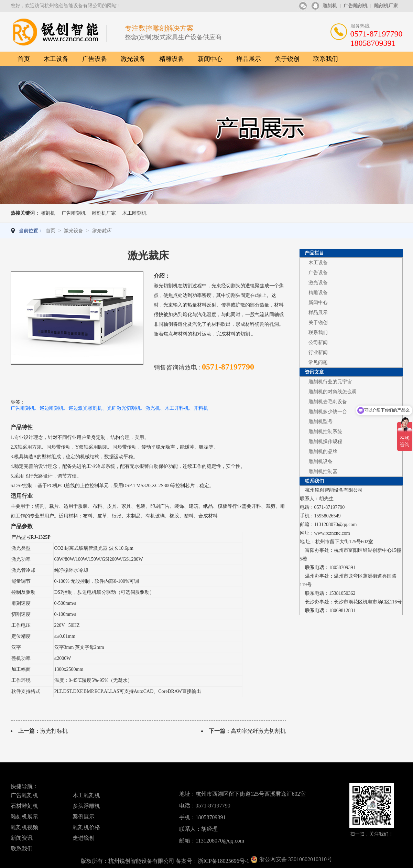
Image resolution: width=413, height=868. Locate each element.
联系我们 (326, 59)
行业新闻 (318, 352)
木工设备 (56, 59)
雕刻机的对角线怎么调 (333, 392)
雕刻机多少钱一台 (328, 412)
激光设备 (133, 59)
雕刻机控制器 (323, 471)
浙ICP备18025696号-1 (224, 861)
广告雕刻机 (356, 6)
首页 (24, 59)
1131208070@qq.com (336, 524)
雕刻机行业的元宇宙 (330, 382)
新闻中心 (210, 59)
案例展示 (84, 817)
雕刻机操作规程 (325, 442)
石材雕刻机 (24, 806)
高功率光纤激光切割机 (258, 731)
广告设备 (95, 59)
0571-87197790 (330, 507)
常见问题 (318, 362)
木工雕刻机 (134, 213)
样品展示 (249, 59)
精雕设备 (172, 59)
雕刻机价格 (86, 827)
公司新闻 (318, 342)
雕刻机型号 (320, 422)
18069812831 (342, 610)
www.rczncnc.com (332, 533)
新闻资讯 (22, 838)
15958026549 (328, 516)
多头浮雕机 (86, 806)
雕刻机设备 (320, 462)
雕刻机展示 (24, 817)
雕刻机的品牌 (323, 452)
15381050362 (342, 593)
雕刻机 (330, 6)
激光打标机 (54, 731)
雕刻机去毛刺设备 (328, 402)
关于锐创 (287, 59)
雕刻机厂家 (386, 6)
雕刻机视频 (24, 827)
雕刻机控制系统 (325, 432)
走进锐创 (84, 838)
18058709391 (342, 567)
